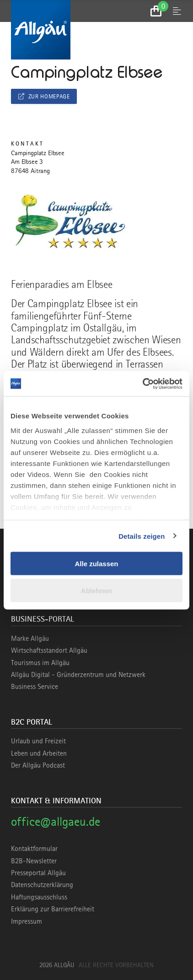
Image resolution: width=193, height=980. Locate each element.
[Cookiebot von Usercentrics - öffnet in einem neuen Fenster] (142, 384)
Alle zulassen (96, 564)
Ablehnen (96, 590)
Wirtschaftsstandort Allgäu (49, 650)
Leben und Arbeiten (39, 753)
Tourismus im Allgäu (40, 663)
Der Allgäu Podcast (38, 765)
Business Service (35, 687)
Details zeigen (142, 536)
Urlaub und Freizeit (38, 741)
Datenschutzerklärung (42, 885)
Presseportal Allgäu (38, 873)
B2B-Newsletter (34, 861)
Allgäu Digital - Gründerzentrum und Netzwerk (78, 675)
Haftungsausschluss (39, 897)
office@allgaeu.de (56, 821)
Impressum (27, 921)
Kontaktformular (34, 849)
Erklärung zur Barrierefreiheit (53, 909)
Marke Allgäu (30, 639)
